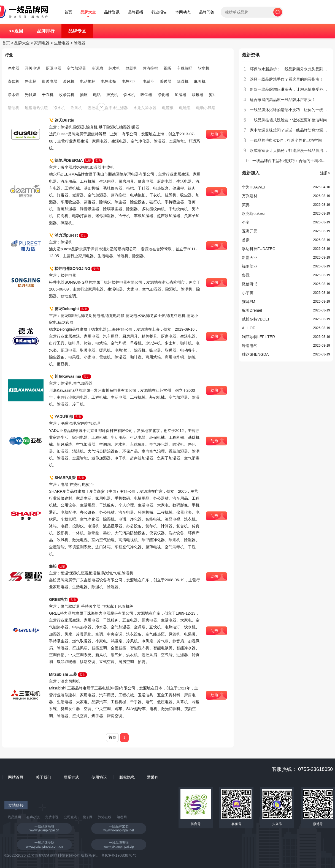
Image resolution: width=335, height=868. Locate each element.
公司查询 (71, 817)
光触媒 (31, 95)
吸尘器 (146, 95)
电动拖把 (88, 81)
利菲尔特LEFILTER (258, 337)
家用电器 (42, 43)
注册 (325, 173)
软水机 (204, 68)
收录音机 (67, 95)
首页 (68, 12)
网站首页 (16, 777)
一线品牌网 (13, 817)
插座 (84, 95)
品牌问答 (207, 12)
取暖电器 (50, 81)
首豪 (246, 240)
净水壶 (13, 95)
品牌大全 (88, 12)
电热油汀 (129, 81)
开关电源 (33, 68)
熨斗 (213, 95)
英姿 (246, 205)
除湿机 (183, 81)
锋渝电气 (250, 346)
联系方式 (71, 777)
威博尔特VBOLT (256, 319)
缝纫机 (131, 68)
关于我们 (44, 777)
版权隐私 (127, 777)
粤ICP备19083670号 (119, 855)
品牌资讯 (112, 12)
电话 (97, 95)
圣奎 (246, 222)
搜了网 (88, 817)
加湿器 (180, 95)
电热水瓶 (109, 81)
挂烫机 (112, 95)
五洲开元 (250, 231)
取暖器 (198, 95)
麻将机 (200, 81)
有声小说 (33, 817)
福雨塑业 (250, 266)
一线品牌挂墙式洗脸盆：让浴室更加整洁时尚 (288, 120)
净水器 (13, 68)
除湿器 (80, 43)
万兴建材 (250, 196)
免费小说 (52, 817)
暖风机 (69, 81)
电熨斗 (148, 81)
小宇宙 (248, 293)
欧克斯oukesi (253, 213)
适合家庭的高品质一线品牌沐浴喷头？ (283, 100)
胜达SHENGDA (255, 354)
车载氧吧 (185, 68)
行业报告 (159, 12)
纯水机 (114, 68)
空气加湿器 (76, 68)
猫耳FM (248, 302)
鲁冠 (246, 275)
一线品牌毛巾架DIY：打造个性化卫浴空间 (286, 140)
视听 (167, 68)
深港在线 (105, 817)
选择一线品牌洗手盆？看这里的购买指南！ (287, 79)
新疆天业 (250, 258)
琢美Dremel (252, 310)
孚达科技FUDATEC (259, 249)
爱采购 (153, 777)
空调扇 (97, 68)
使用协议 (99, 777)
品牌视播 (136, 12)
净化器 (163, 95)
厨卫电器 (53, 68)
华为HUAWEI (253, 187)
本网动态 (183, 12)
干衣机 (48, 95)
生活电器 (62, 43)
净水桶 (31, 81)
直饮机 (13, 81)
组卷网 (122, 817)
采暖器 (166, 81)
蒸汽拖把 (150, 68)
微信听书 (250, 284)
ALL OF (248, 328)
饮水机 (129, 95)
